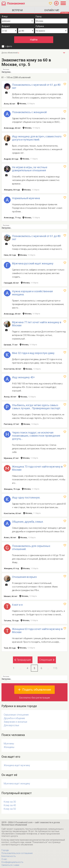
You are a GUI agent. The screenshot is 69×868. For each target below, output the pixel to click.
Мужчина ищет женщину (17, 784)
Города (5, 850)
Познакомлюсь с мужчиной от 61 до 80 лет (36, 86)
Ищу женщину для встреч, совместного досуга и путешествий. (37, 138)
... (21, 668)
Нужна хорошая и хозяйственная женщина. (32, 293)
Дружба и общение (14, 718)
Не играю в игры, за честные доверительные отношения (30, 169)
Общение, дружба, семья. (28, 522)
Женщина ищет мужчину (17, 765)
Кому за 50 (10, 809)
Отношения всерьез (24, 577)
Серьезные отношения (16, 715)
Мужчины (9, 744)
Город (39, 16)
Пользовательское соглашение (17, 853)
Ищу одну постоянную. (26, 498)
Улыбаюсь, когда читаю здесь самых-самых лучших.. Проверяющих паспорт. (36, 407)
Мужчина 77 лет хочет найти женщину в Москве (37, 324)
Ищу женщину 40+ (23, 377)
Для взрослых (11, 725)
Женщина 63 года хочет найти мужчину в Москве (37, 631)
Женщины (9, 747)
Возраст (6, 26)
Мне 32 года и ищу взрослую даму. (34, 353)
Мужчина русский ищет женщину (33, 263)
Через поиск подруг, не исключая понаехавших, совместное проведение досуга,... (36, 436)
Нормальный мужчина (26, 198)
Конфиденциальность (12, 862)
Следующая (46, 660)
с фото (9, 46)
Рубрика (40, 26)
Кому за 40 (10, 805)
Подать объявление (37, 690)
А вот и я (17, 605)
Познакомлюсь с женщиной (29, 112)
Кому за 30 (10, 802)
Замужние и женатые (15, 722)
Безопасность (9, 856)
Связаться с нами (10, 865)
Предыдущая (24, 660)
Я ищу (5, 16)
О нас (4, 859)
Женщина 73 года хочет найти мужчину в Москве (37, 468)
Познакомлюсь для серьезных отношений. (31, 547)
